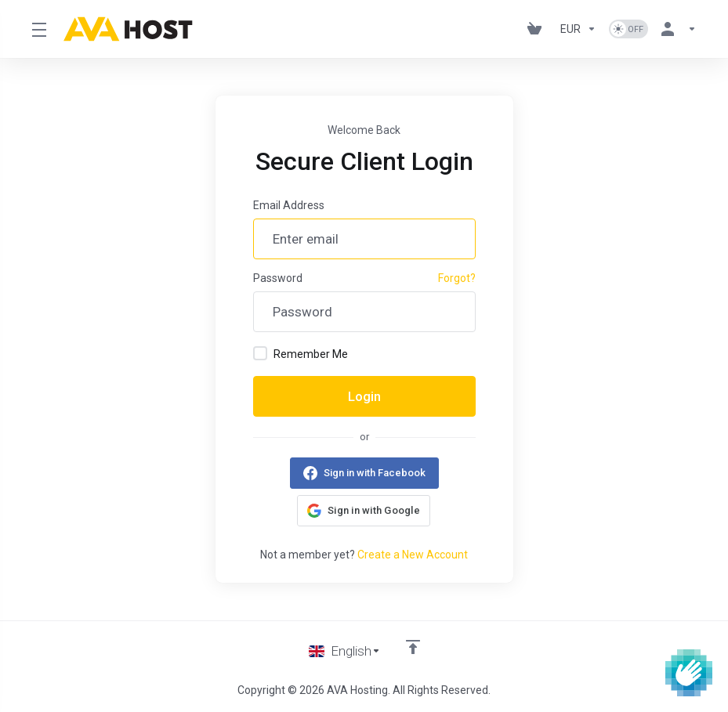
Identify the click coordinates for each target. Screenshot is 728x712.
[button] (364, 511)
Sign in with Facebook (375, 473)
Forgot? (457, 278)
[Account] (675, 29)
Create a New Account (413, 555)
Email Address (289, 205)
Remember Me (301, 353)
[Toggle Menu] (38, 29)
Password (278, 278)
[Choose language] (345, 651)
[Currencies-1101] (578, 29)
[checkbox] (260, 353)
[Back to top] (413, 647)
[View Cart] (538, 29)
